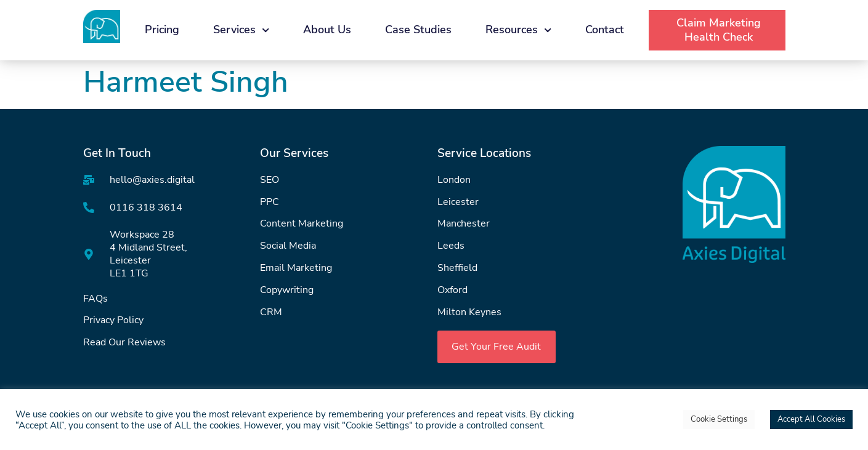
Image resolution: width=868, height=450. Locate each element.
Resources (518, 30)
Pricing (162, 30)
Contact (605, 30)
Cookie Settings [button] (719, 419)
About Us (327, 30)
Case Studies (418, 30)
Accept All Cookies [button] (811, 419)
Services (241, 30)
